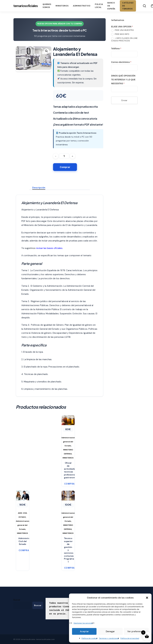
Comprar (65, 167)
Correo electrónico (121, 62)
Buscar (17, 600)
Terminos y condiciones (109, 638)
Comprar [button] (67, 484)
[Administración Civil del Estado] (23, 513)
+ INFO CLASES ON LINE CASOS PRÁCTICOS (124, 39)
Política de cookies (89, 638)
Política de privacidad (130, 638)
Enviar (124, 100)
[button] (147, 598)
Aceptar (84, 631)
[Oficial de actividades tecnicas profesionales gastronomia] (68, 437)
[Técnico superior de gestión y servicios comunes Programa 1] (68, 513)
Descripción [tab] (39, 188)
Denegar (110, 631)
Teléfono (116, 49)
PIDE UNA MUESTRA (122, 30)
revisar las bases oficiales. (49, 248)
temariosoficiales (26, 6)
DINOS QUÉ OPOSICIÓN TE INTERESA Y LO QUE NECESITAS (123, 80)
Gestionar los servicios (83, 623)
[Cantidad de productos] (64, 156)
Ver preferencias (136, 631)
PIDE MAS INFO (120, 34)
